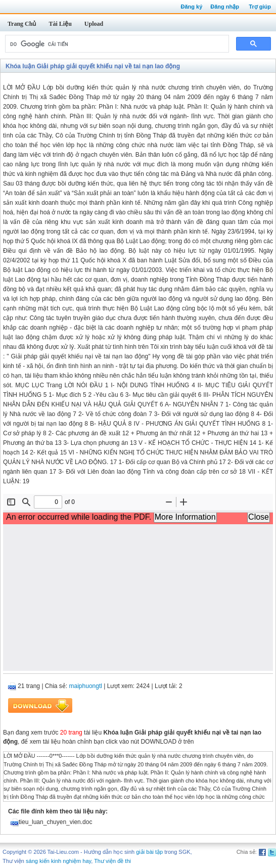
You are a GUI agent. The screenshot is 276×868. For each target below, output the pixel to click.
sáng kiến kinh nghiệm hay (58, 861)
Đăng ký (191, 7)
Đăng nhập (225, 7)
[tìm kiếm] (116, 44)
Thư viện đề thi (112, 861)
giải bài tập (149, 852)
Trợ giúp (260, 7)
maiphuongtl (86, 686)
